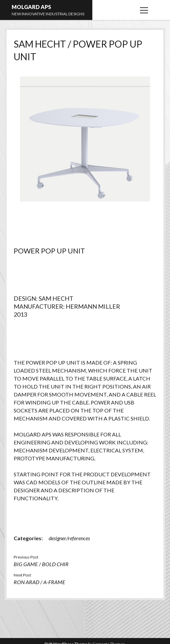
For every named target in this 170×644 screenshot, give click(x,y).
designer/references (69, 538)
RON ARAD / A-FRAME (39, 582)
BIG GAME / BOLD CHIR (41, 564)
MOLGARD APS (31, 7)
